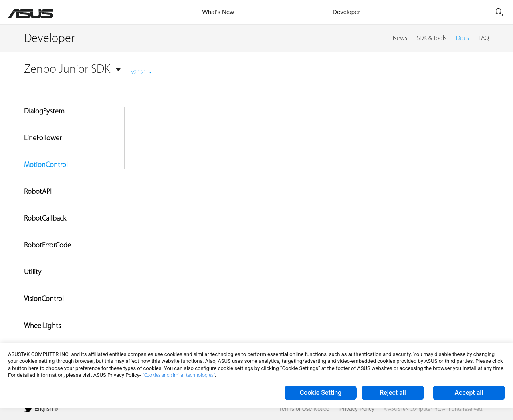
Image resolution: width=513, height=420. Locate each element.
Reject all (393, 393)
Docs (463, 38)
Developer (346, 12)
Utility (33, 272)
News (400, 38)
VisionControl (44, 299)
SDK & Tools (432, 38)
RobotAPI (38, 192)
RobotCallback (45, 219)
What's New (218, 12)
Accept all (469, 393)
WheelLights (42, 326)
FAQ (484, 38)
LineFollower (43, 138)
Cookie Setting (321, 393)
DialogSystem (44, 112)
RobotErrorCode (47, 246)
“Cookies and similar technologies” (179, 375)
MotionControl (46, 165)
